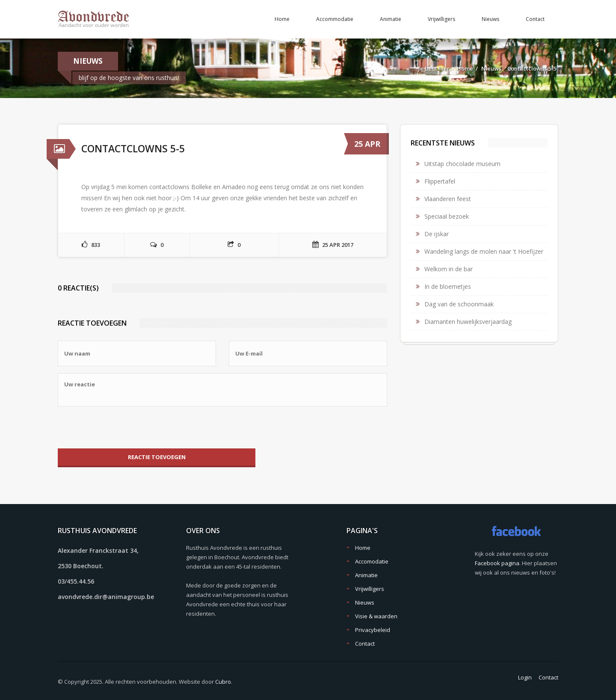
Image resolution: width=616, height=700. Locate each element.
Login (525, 677)
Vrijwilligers (441, 19)
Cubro (223, 682)
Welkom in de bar (449, 269)
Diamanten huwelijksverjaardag (468, 322)
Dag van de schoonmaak (459, 304)
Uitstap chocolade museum (462, 164)
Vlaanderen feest (448, 199)
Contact (535, 19)
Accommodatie (335, 19)
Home (282, 19)
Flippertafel (440, 181)
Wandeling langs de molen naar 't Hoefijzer (484, 251)
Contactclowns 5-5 (532, 68)
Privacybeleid (373, 630)
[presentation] (123, 427)
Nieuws (490, 19)
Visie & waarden (376, 616)
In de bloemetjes (448, 286)
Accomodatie (372, 561)
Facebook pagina (497, 563)
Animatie (391, 19)
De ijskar (437, 234)
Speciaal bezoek (447, 216)
